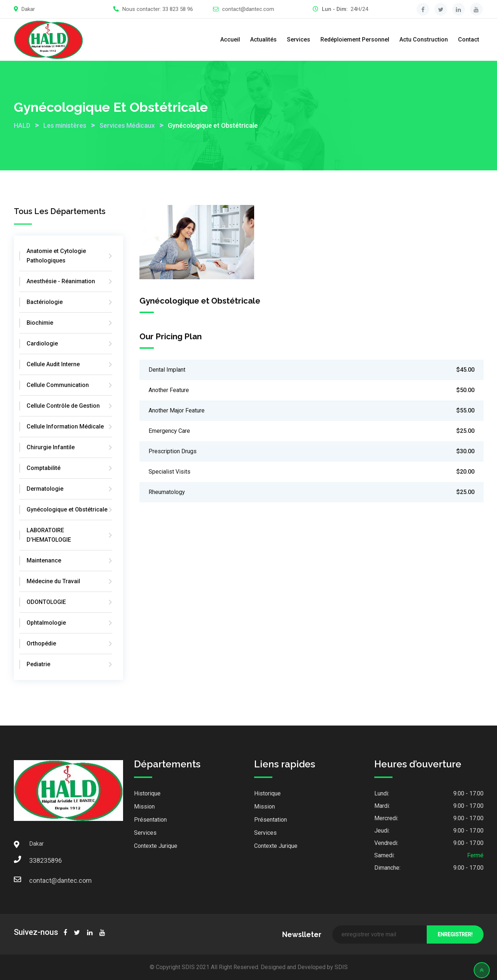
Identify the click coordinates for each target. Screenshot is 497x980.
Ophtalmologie (46, 623)
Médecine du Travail (53, 581)
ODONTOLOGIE (46, 602)
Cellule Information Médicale (65, 426)
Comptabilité (44, 468)
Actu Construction (424, 39)
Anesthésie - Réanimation (61, 281)
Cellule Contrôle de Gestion (63, 406)
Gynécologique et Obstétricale (67, 509)
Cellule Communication (58, 385)
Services (299, 39)
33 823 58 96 (178, 9)
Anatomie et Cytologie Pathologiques (56, 256)
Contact (469, 39)
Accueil (230, 39)
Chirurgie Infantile (51, 447)
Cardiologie (42, 343)
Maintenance (44, 560)
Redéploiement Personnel (355, 39)
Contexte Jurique (156, 846)
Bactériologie (45, 302)
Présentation (150, 820)
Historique (147, 793)
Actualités (263, 39)
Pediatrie (38, 664)
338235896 (36, 860)
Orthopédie (41, 643)
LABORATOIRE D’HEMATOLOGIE (49, 535)
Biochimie (40, 323)
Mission (144, 807)
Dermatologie (45, 489)
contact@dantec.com (248, 9)
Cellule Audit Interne (53, 364)
